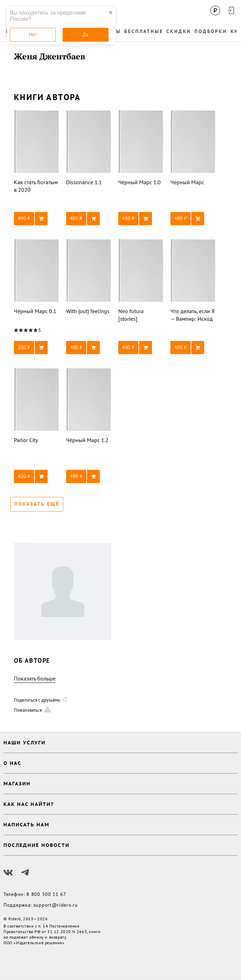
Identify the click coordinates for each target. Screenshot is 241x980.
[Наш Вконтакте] (8, 873)
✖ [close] (111, 13)
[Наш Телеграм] (25, 873)
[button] (37, 219)
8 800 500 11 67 (46, 894)
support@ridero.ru (56, 905)
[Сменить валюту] (215, 10)
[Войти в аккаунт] (231, 10)
